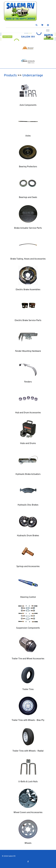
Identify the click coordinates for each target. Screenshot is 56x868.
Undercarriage (33, 76)
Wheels (28, 843)
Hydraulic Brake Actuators (28, 474)
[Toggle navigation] (48, 30)
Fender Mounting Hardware (28, 351)
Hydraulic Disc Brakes (28, 505)
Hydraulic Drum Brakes (28, 536)
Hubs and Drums (28, 443)
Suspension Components (28, 628)
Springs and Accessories (28, 567)
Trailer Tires (28, 689)
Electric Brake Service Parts (28, 321)
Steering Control (28, 597)
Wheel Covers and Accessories (28, 813)
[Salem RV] (20, 11)
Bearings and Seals (28, 197)
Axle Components (28, 105)
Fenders (28, 382)
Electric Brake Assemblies (28, 290)
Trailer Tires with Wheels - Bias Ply (28, 720)
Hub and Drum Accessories (28, 413)
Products (10, 76)
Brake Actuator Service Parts (28, 228)
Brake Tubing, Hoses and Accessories (28, 259)
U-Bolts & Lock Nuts (28, 782)
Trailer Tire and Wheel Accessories (28, 659)
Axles (28, 136)
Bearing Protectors (28, 167)
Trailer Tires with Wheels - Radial (28, 751)
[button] (37, 25)
